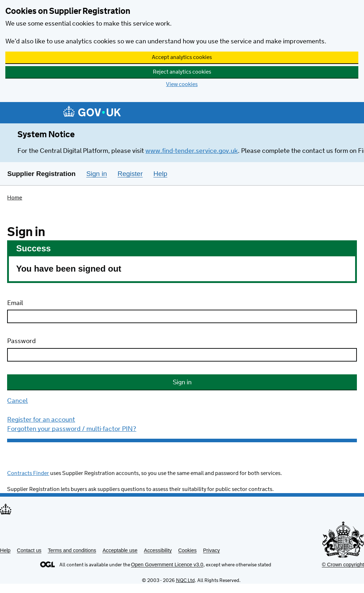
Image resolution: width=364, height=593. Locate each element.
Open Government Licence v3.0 (167, 565)
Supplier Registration (41, 174)
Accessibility (158, 550)
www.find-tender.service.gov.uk (192, 151)
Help (5, 550)
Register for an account (41, 420)
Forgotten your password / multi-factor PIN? (72, 429)
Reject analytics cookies (182, 72)
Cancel (17, 401)
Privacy (211, 550)
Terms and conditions (72, 550)
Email (15, 303)
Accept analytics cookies (182, 57)
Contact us (29, 550)
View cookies (182, 84)
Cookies (187, 550)
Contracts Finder (28, 473)
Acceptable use (120, 550)
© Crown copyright (343, 565)
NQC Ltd (185, 581)
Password (22, 341)
